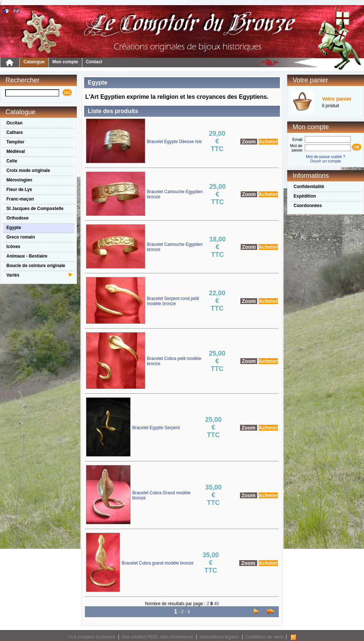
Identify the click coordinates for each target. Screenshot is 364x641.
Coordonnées (308, 206)
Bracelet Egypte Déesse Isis (174, 142)
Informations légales (219, 637)
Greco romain (21, 237)
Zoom (249, 142)
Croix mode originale (28, 170)
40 (216, 604)
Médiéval (16, 151)
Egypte (14, 228)
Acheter (268, 142)
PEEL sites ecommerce (170, 637)
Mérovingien (20, 180)
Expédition (305, 196)
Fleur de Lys (19, 190)
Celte (12, 161)
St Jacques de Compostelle (35, 209)
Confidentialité (309, 187)
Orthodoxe (18, 218)
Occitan (15, 123)
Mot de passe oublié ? (326, 157)
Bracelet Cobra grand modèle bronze (157, 563)
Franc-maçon (20, 199)
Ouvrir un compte (326, 161)
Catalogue (34, 62)
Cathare (15, 132)
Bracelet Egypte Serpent (156, 428)
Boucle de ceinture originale (36, 266)
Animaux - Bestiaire (27, 256)
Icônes (14, 247)
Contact (94, 62)
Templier (16, 142)
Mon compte (65, 62)
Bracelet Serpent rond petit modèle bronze (173, 301)
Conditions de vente (264, 637)
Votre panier (337, 99)
